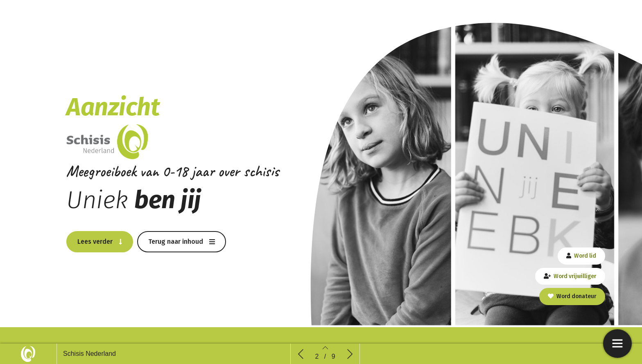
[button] (100, 242)
